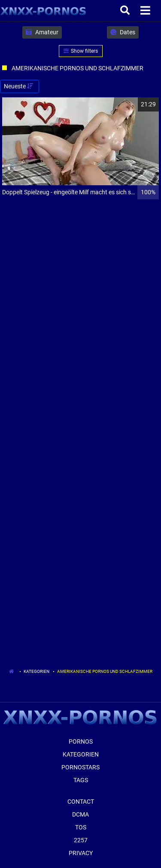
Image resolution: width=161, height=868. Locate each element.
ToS (81, 827)
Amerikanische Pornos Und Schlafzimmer (105, 671)
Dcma (80, 814)
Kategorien (36, 671)
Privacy (81, 853)
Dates (123, 32)
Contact (81, 802)
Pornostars (80, 767)
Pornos (81, 741)
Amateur (42, 32)
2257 (81, 840)
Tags (81, 780)
